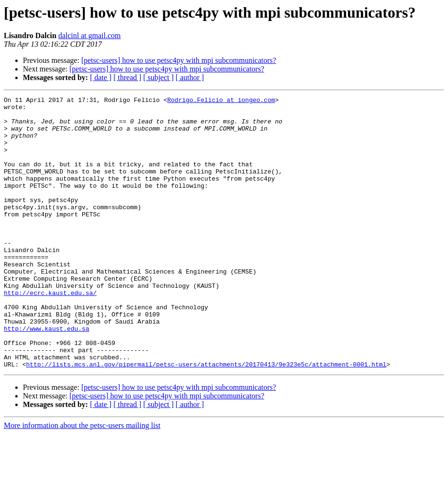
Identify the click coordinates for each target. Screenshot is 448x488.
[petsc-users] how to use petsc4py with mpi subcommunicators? (179, 60)
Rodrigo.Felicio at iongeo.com (221, 101)
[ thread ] (127, 77)
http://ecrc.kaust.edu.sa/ (50, 333)
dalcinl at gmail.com (89, 36)
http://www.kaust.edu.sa (46, 376)
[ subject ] (159, 77)
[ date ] (101, 77)
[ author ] (190, 77)
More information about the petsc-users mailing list (82, 480)
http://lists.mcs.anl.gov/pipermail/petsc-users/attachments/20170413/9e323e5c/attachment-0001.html (206, 418)
